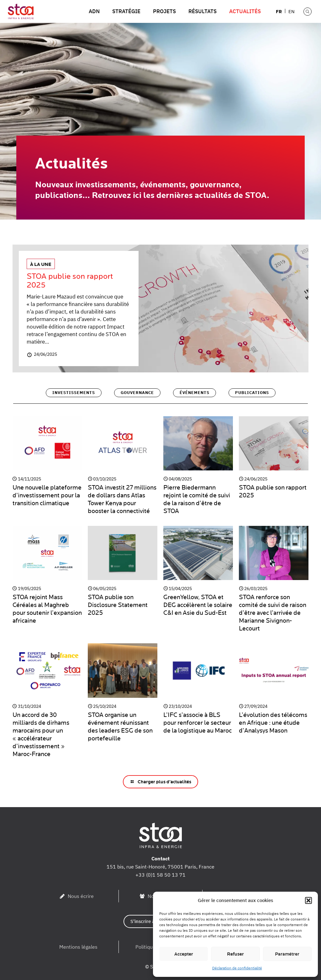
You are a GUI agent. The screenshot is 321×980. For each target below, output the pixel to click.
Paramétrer (287, 954)
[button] (308, 900)
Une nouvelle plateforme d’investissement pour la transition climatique (47, 495)
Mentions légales (78, 947)
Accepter (184, 954)
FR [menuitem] (279, 11)
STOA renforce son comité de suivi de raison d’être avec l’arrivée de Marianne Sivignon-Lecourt (273, 613)
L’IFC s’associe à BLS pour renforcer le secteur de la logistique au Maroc (197, 723)
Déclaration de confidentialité (237, 968)
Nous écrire (81, 896)
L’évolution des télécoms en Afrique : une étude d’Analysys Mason (273, 723)
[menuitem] (279, 11)
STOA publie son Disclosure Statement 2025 (118, 605)
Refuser (235, 954)
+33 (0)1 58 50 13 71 (160, 875)
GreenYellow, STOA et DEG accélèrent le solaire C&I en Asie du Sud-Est (198, 605)
